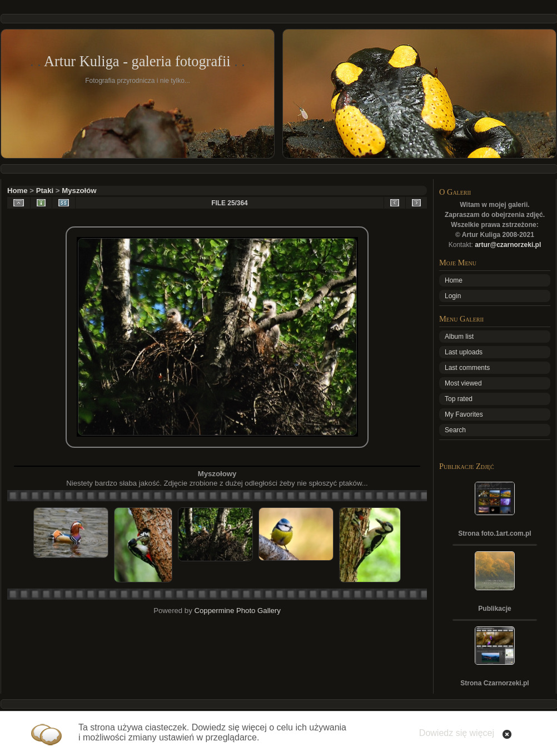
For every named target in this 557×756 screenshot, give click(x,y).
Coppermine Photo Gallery (237, 611)
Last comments (467, 368)
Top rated (459, 399)
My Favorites (464, 414)
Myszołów (79, 191)
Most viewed (463, 383)
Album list (459, 337)
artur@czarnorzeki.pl (508, 245)
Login (453, 296)
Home (18, 191)
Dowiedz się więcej (457, 733)
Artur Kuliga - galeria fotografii (137, 61)
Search (455, 430)
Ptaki (45, 191)
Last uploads (464, 352)
